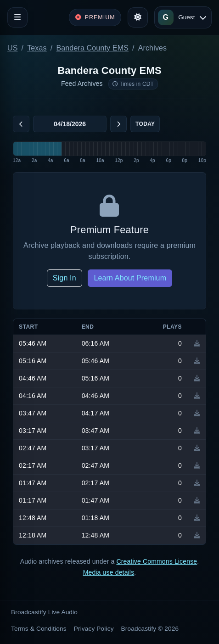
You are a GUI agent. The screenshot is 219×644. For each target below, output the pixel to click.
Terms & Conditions (39, 629)
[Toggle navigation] (17, 17)
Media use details (109, 572)
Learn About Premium (130, 278)
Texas (37, 48)
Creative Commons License (157, 561)
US (13, 48)
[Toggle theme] (138, 17)
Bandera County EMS (92, 48)
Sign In (65, 278)
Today (145, 124)
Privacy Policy (94, 629)
